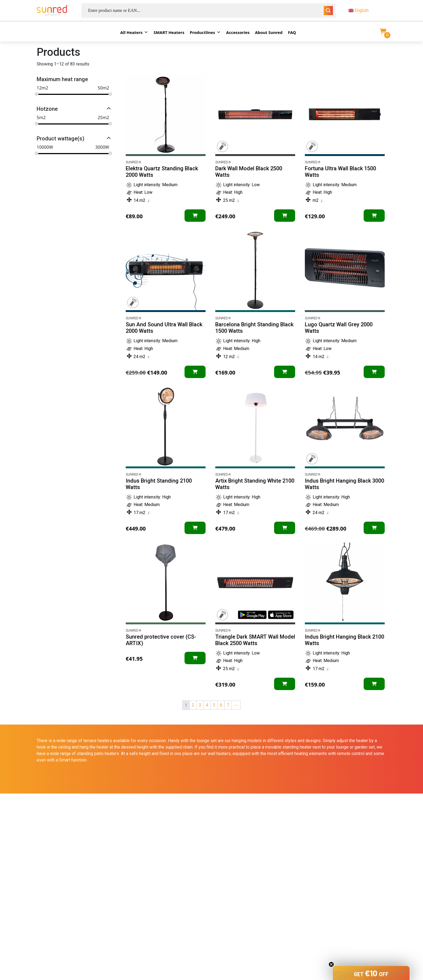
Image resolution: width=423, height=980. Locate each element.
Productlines (205, 32)
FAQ (292, 32)
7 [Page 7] (228, 705)
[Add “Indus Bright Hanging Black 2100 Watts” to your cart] (374, 684)
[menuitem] (367, 11)
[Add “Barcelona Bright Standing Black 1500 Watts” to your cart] (285, 372)
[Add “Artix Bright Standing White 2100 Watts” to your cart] (285, 528)
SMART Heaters (169, 32)
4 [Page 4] (207, 705)
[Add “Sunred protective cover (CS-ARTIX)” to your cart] (195, 658)
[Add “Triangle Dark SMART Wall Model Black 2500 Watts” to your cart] (285, 684)
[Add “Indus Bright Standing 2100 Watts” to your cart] (195, 528)
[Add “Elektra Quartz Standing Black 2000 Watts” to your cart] (195, 216)
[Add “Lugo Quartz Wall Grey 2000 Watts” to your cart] (374, 372)
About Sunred (269, 32)
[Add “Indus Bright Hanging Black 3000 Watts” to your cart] (374, 528)
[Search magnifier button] (328, 11)
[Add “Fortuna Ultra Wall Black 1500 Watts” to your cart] (374, 216)
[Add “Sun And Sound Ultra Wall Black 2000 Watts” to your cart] (195, 372)
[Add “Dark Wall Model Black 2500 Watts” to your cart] (285, 216)
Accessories (238, 32)
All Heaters (134, 32)
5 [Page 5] (214, 705)
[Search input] (205, 11)
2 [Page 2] (193, 705)
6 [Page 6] (221, 705)
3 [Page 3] (200, 705)
